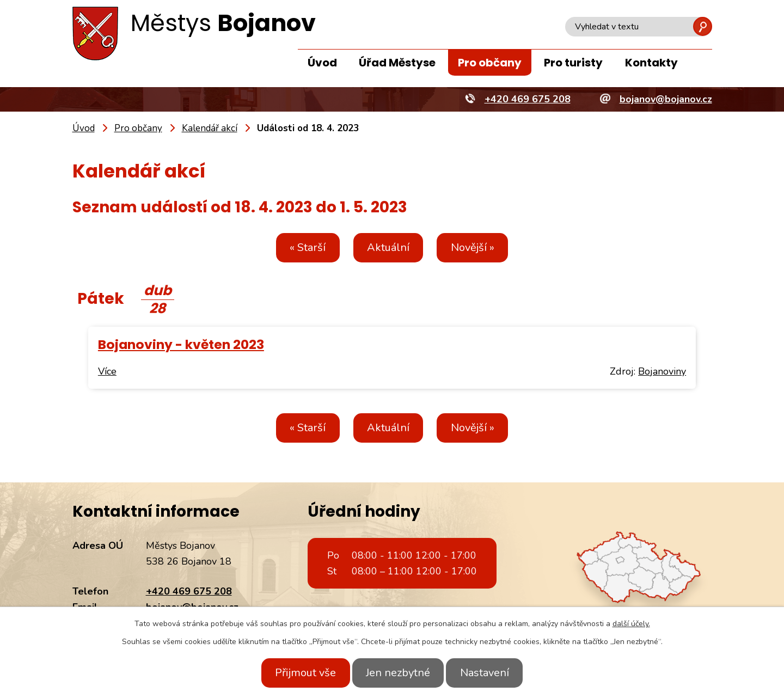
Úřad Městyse (397, 63)
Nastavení (492, 673)
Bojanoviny (662, 371)
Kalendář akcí (210, 128)
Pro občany (490, 63)
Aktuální (388, 247)
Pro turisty (573, 63)
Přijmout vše (298, 673)
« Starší (301, 247)
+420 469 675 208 (189, 591)
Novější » (480, 247)
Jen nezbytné (398, 673)
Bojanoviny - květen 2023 (181, 344)
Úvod (322, 63)
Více (107, 371)
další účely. (631, 624)
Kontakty (651, 63)
